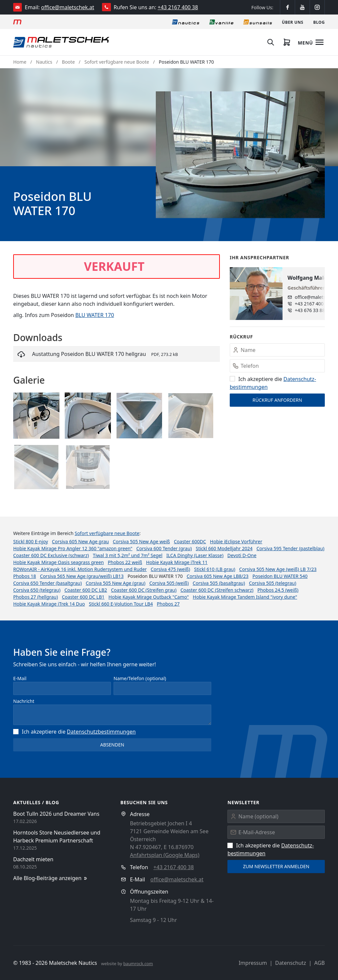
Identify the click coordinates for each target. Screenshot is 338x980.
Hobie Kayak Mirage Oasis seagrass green (59, 562)
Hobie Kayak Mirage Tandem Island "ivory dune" (245, 597)
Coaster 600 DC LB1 (83, 597)
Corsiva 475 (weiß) (170, 569)
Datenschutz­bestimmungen (101, 732)
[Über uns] (293, 22)
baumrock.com (138, 964)
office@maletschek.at (68, 7)
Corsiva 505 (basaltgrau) (219, 583)
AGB (320, 963)
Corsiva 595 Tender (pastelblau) (290, 548)
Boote (68, 62)
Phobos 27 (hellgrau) (35, 597)
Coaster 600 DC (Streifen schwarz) (217, 590)
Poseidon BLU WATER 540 (280, 576)
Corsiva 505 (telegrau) (272, 583)
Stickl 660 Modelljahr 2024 (224, 548)
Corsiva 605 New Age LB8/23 (217, 576)
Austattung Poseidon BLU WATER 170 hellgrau (89, 354)
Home (20, 62)
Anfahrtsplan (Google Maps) (165, 855)
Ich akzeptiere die (74, 732)
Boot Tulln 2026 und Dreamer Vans (56, 814)
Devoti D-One (242, 555)
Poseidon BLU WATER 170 (186, 62)
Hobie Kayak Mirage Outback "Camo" (149, 597)
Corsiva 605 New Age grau (80, 541)
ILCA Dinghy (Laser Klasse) (195, 555)
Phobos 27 (168, 604)
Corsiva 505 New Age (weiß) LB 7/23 (278, 569)
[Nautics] (186, 22)
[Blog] (319, 22)
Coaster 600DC (190, 541)
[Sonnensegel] (258, 22)
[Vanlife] (221, 22)
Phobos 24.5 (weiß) (278, 590)
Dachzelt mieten (33, 859)
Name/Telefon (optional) (140, 678)
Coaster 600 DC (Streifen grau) (144, 590)
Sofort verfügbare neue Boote (117, 62)
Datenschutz (290, 963)
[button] (240, 155)
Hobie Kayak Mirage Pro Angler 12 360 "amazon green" (73, 548)
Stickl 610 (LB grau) (215, 569)
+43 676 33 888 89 (314, 310)
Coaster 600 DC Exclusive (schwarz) (51, 555)
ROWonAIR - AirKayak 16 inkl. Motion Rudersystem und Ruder (80, 569)
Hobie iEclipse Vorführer (236, 541)
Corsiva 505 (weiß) (169, 583)
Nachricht (24, 701)
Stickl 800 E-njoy (31, 541)
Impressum (253, 963)
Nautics (44, 62)
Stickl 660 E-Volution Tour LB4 (121, 604)
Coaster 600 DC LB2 (86, 590)
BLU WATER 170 (95, 315)
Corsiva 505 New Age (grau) (116, 583)
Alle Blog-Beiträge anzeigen (51, 878)
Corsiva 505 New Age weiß (141, 541)
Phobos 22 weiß (125, 562)
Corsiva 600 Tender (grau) (164, 548)
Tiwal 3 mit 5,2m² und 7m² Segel (128, 555)
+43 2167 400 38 (178, 7)
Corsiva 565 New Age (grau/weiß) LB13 (82, 576)
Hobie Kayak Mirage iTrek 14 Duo (49, 604)
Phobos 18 (25, 576)
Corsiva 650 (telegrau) (37, 590)
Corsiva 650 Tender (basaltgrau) (48, 583)
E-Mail (20, 678)
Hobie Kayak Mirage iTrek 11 (177, 562)
